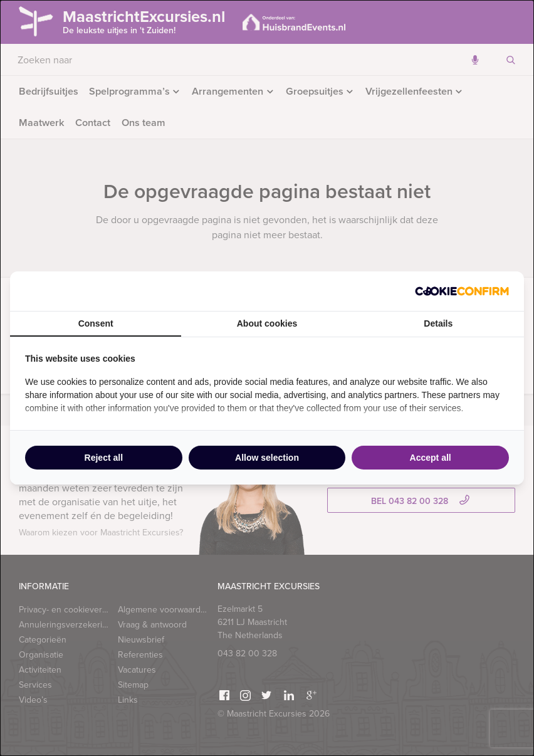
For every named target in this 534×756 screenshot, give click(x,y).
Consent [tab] (96, 323)
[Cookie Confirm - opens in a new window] (462, 291)
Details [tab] (438, 323)
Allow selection (267, 458)
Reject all (104, 458)
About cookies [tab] (267, 323)
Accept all (431, 458)
